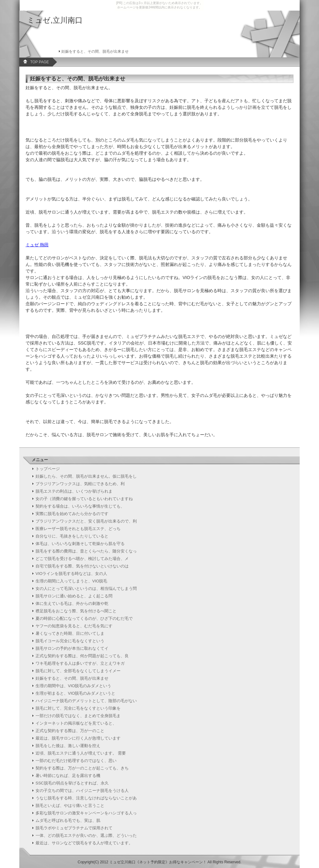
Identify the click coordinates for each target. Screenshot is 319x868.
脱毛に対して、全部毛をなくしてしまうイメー (78, 671)
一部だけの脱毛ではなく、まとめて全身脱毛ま (78, 716)
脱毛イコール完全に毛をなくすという (70, 641)
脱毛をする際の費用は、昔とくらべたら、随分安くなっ (86, 551)
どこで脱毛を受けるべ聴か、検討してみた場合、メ (82, 559)
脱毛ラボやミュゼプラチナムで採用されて (74, 828)
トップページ (48, 469)
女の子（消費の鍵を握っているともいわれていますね (84, 499)
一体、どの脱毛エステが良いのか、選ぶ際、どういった (86, 835)
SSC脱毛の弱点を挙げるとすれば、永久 (72, 783)
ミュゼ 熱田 (37, 245)
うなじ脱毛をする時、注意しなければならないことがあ (86, 798)
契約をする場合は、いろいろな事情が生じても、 (80, 506)
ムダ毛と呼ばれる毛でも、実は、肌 (68, 820)
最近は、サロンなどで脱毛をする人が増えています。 (84, 843)
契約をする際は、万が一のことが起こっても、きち (82, 768)
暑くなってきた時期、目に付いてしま (70, 633)
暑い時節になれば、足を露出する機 (68, 776)
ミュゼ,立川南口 (55, 20)
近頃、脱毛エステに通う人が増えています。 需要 (81, 753)
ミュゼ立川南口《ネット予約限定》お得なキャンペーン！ (158, 862)
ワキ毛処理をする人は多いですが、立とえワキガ (80, 663)
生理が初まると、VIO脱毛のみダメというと (75, 693)
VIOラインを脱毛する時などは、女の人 (71, 574)
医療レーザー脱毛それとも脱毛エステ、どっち (78, 529)
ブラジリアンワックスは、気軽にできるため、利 (80, 484)
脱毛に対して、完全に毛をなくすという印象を (78, 708)
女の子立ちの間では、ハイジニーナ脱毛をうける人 (82, 791)
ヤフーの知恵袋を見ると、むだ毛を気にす (74, 626)
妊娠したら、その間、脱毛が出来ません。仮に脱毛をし (86, 476)
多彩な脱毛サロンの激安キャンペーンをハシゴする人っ (86, 813)
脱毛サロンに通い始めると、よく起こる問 (74, 596)
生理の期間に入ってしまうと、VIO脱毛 (71, 581)
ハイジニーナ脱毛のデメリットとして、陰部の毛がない (86, 701)
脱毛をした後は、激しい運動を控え (68, 746)
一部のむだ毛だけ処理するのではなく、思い (76, 761)
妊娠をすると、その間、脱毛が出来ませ (72, 678)
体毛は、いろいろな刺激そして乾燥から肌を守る (80, 544)
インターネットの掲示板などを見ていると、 (76, 723)
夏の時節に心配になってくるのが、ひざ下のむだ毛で (84, 618)
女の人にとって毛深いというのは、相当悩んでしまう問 (86, 588)
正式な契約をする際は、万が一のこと (70, 731)
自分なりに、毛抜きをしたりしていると (72, 536)
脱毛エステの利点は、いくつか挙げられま (74, 491)
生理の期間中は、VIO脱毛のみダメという (73, 686)
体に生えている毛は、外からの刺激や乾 (72, 603)
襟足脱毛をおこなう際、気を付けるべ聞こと (76, 611)
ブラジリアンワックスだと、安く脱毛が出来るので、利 (86, 521)
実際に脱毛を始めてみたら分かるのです (72, 514)
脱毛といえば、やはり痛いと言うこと (70, 805)
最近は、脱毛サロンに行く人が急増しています (78, 738)
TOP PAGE (40, 62)
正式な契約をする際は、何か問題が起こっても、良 (82, 656)
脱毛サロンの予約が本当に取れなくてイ (72, 648)
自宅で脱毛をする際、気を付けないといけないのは (82, 566)
